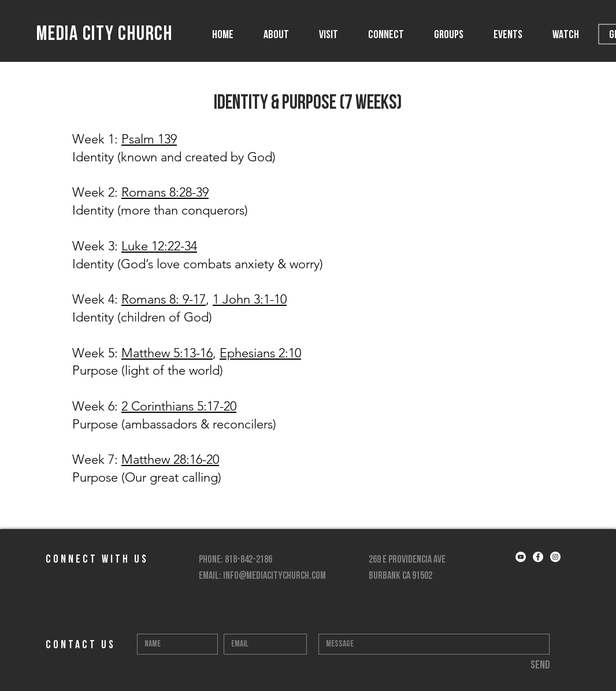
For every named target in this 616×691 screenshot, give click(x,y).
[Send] (540, 666)
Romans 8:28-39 (165, 192)
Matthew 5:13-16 (167, 353)
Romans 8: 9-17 (164, 299)
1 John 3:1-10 (250, 299)
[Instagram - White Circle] (555, 557)
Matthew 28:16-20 (170, 459)
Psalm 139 (149, 139)
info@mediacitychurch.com (274, 576)
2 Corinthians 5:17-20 (179, 406)
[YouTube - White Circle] (521, 557)
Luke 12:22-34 (159, 246)
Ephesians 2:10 (260, 353)
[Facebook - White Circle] (538, 557)
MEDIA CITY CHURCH (105, 35)
